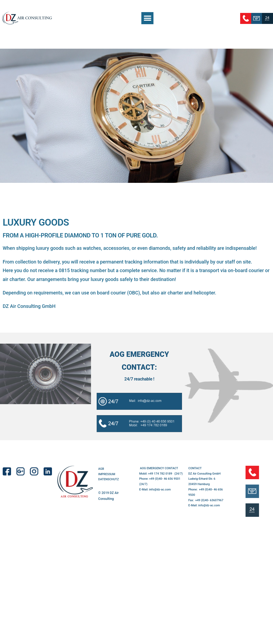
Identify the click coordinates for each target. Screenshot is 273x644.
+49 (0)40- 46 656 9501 (165, 479)
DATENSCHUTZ (109, 479)
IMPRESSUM (107, 474)
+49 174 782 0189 (160, 474)
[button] (147, 18)
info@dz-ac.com (160, 490)
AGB (101, 469)
